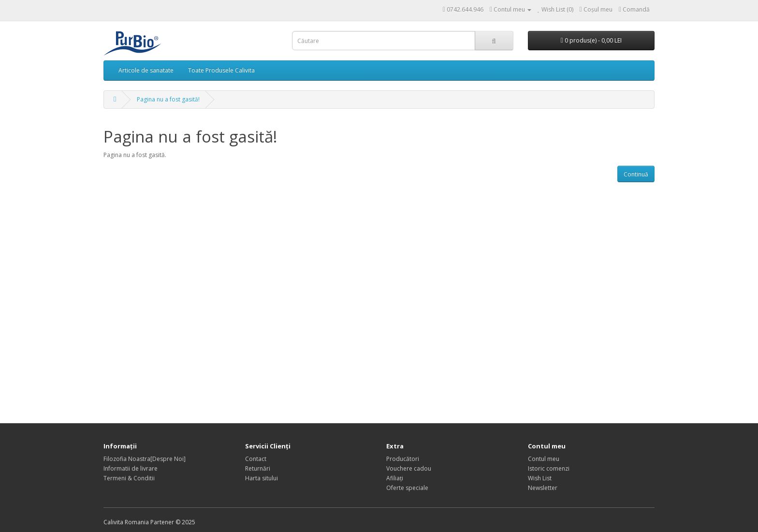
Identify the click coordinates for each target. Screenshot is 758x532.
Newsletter (543, 488)
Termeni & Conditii (129, 478)
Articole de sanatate (146, 70)
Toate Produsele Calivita (221, 70)
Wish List (540, 478)
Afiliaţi (395, 478)
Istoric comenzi (549, 468)
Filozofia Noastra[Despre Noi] (145, 459)
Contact (256, 459)
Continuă (636, 174)
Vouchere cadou (409, 468)
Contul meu (544, 459)
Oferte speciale (407, 488)
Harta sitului (262, 478)
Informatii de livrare (131, 468)
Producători (403, 459)
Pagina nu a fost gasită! (168, 99)
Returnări (258, 468)
